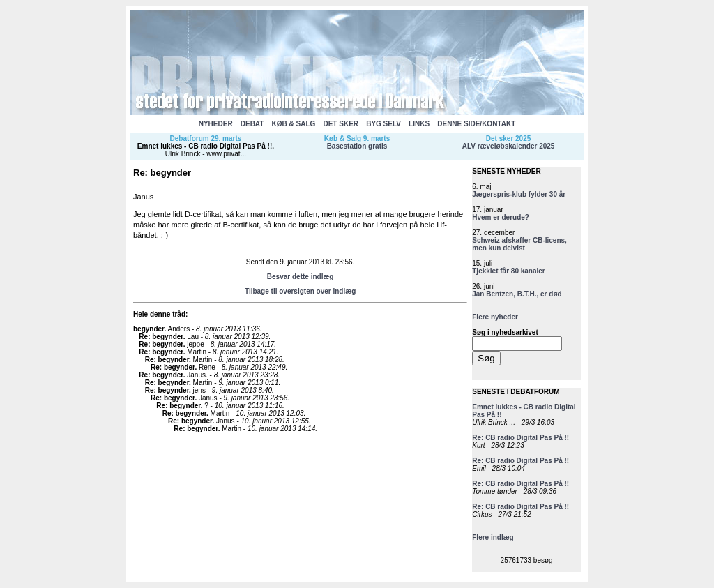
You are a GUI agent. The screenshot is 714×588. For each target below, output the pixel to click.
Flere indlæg (493, 537)
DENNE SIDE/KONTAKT (476, 124)
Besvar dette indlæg (301, 277)
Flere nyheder (495, 317)
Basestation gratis (357, 146)
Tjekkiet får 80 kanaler (509, 271)
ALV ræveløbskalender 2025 (509, 146)
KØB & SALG (294, 124)
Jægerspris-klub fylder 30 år (519, 194)
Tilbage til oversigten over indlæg (300, 291)
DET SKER (341, 124)
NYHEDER (216, 124)
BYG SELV (383, 124)
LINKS (419, 124)
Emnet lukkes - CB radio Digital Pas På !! (205, 146)
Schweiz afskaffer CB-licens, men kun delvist (519, 244)
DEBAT (252, 124)
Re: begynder (161, 337)
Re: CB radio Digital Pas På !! (521, 438)
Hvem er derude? (501, 217)
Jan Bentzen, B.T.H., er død (517, 294)
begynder (149, 329)
